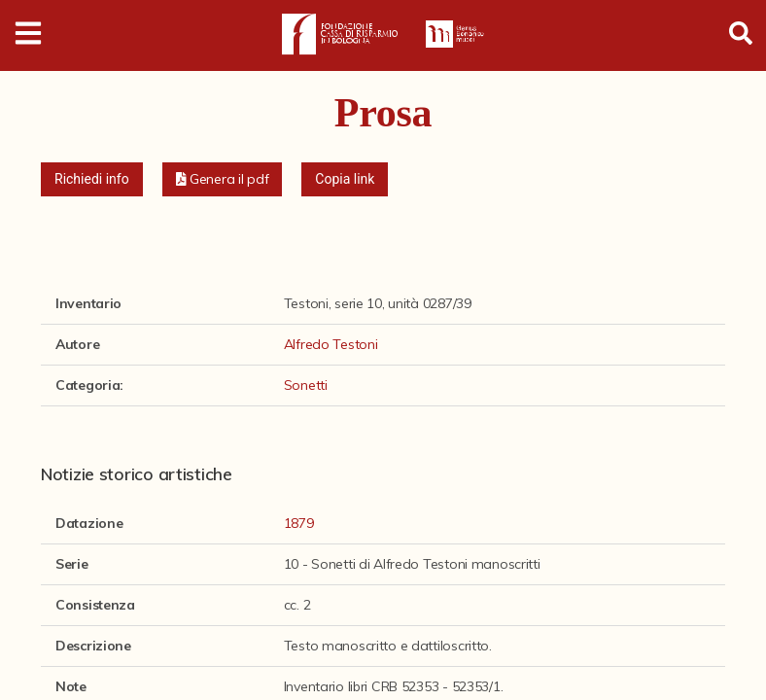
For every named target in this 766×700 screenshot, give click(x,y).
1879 (299, 523)
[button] (223, 179)
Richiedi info (92, 179)
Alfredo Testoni (331, 344)
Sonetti (306, 385)
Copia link (345, 179)
